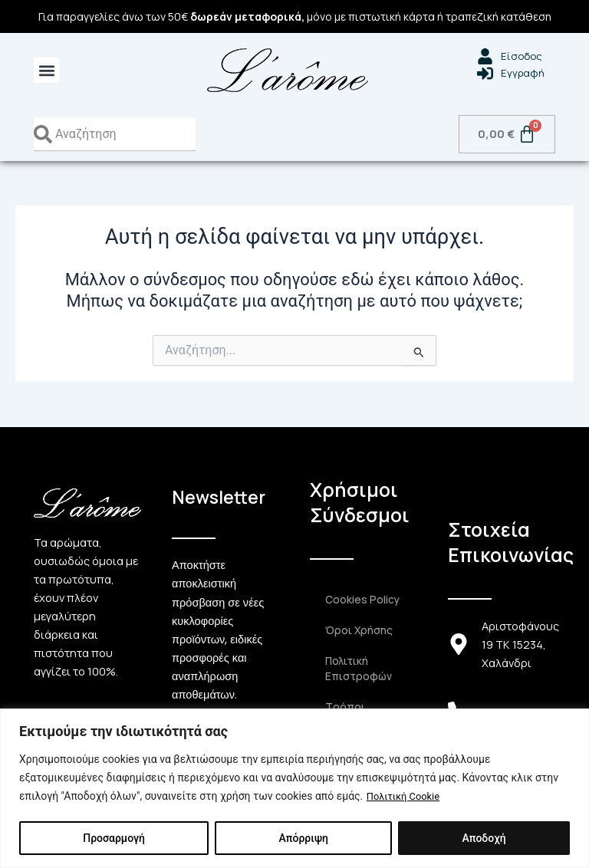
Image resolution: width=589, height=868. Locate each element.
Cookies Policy (362, 600)
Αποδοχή (484, 838)
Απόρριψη (303, 838)
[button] (46, 70)
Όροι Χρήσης (358, 630)
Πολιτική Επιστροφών (357, 669)
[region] (294, 789)
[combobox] (115, 134)
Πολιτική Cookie (406, 797)
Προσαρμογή (114, 838)
